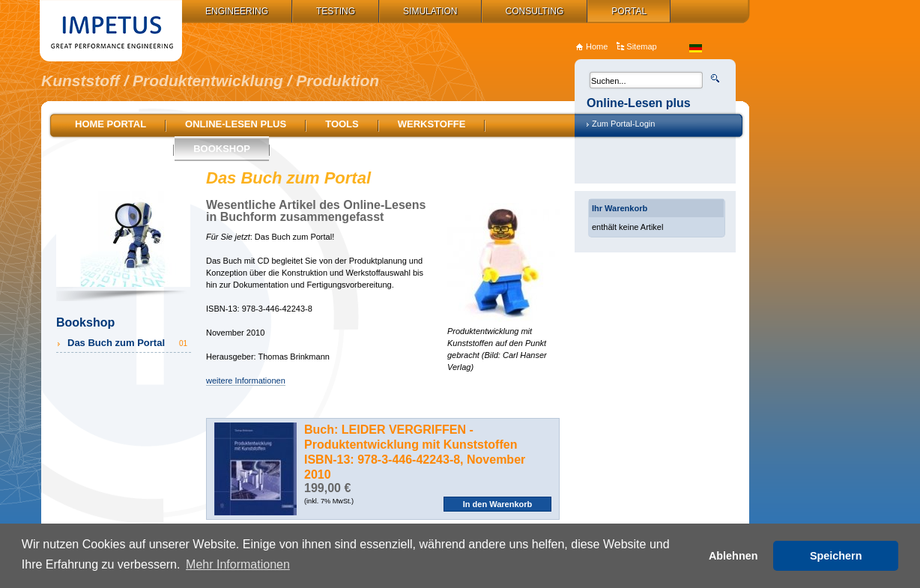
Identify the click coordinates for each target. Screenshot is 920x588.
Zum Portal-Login (623, 124)
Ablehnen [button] (733, 556)
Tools (342, 124)
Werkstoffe (432, 124)
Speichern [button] (836, 556)
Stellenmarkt (115, 149)
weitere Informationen (246, 381)
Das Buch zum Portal (128, 343)
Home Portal (111, 124)
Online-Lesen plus (236, 124)
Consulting (535, 11)
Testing (336, 11)
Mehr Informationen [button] (238, 564)
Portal (629, 11)
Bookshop (222, 149)
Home (597, 46)
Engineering (237, 11)
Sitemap (641, 46)
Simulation (430, 11)
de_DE (696, 48)
